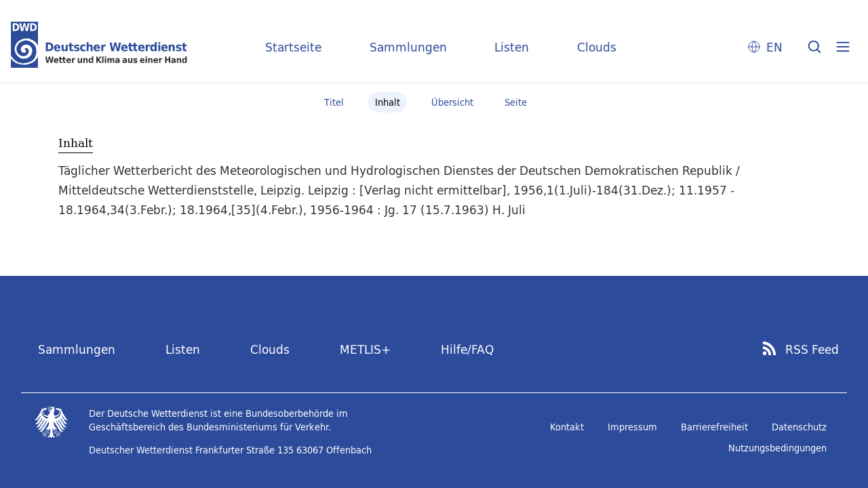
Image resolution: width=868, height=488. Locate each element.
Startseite (293, 47)
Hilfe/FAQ (467, 349)
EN (774, 47)
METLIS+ (365, 349)
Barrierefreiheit (714, 427)
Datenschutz (799, 427)
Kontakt (567, 427)
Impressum (632, 427)
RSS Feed (812, 350)
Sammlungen (408, 47)
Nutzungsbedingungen (777, 448)
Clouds (597, 47)
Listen (512, 47)
